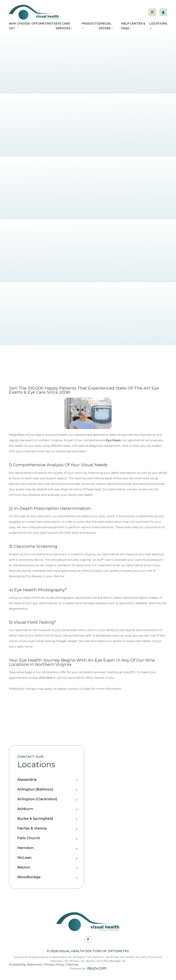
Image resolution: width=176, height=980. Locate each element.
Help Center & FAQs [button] (133, 26)
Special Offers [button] (106, 26)
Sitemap (72, 965)
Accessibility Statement (25, 965)
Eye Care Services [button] (64, 26)
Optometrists (43, 24)
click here (45, 678)
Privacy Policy (54, 965)
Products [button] (90, 25)
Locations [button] (158, 25)
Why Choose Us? (19, 26)
